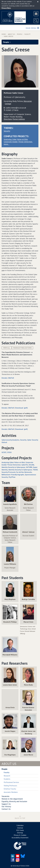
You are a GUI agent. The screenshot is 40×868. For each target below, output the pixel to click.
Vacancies (5, 796)
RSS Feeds (20, 830)
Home (4, 34)
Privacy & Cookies (20, 835)
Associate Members (11, 792)
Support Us (6, 804)
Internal (20, 828)
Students (7, 779)
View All (7, 348)
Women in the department (12, 799)
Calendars (20, 825)
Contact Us (6, 809)
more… (7, 144)
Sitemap (20, 833)
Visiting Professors (10, 786)
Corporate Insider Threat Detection (18, 142)
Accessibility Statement (20, 838)
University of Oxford (19, 866)
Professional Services (11, 782)
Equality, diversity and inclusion (14, 801)
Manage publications (22, 348)
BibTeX (11, 378)
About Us (11, 34)
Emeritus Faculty (10, 789)
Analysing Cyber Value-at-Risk (16, 139)
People (20, 34)
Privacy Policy (6, 8)
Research (7, 776)
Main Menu (32, 28)
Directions (8, 119)
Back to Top (20, 817)
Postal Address (19, 119)
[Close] (38, 2)
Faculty (27, 34)
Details (5, 378)
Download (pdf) (21, 408)
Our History (6, 806)
